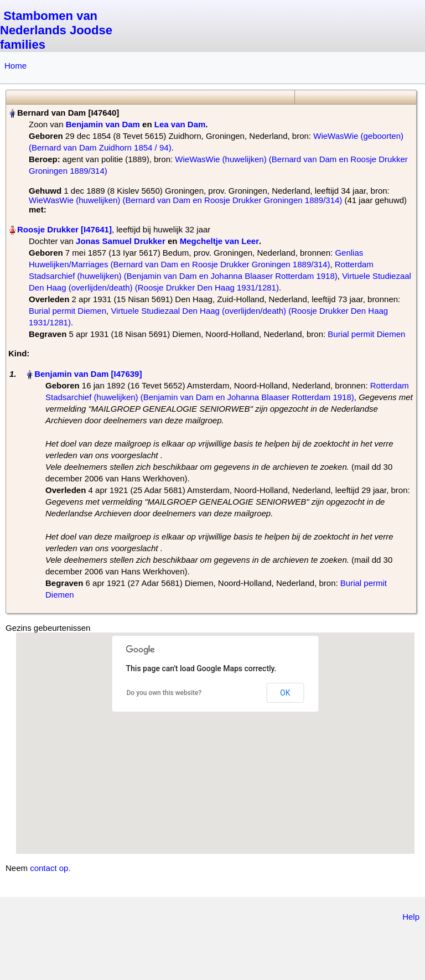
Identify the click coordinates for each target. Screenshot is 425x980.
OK (285, 693)
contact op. (50, 868)
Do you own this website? (164, 693)
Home (15, 66)
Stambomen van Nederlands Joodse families (56, 30)
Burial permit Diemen (68, 311)
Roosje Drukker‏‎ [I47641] (64, 229)
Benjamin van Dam (103, 124)
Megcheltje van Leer (219, 241)
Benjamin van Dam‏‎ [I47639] (88, 374)
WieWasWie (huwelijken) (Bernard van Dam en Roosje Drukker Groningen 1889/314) (185, 200)
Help (411, 917)
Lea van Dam (180, 124)
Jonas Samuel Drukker (121, 241)
